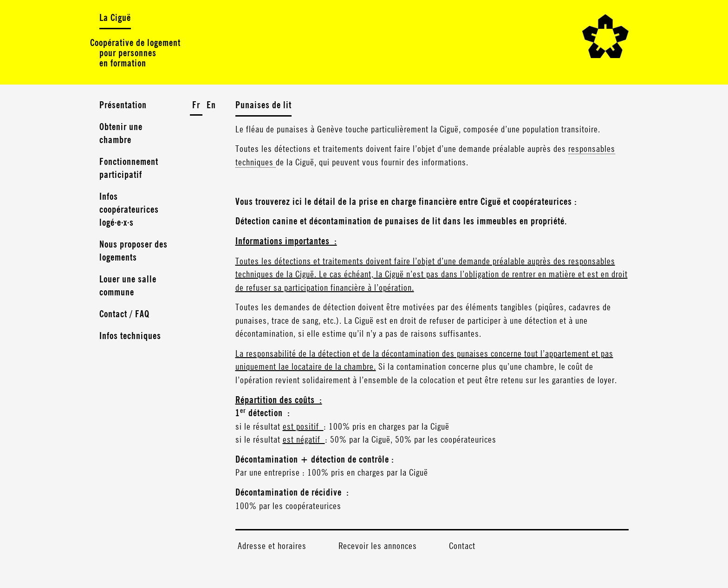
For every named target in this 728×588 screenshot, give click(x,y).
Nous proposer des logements (133, 251)
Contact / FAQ (124, 314)
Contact (462, 546)
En (211, 105)
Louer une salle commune (128, 286)
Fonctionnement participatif (129, 169)
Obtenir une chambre (121, 134)
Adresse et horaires (272, 546)
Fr (196, 105)
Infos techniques (130, 336)
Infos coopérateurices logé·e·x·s (129, 210)
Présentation (123, 105)
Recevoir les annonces (378, 546)
